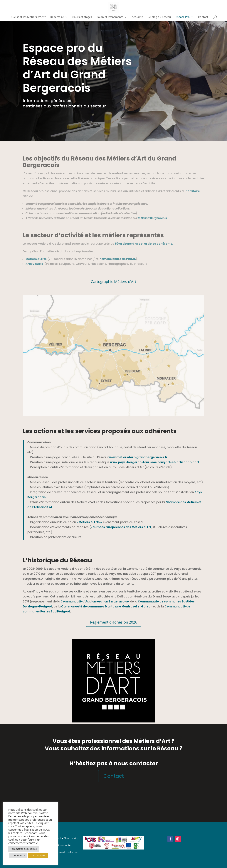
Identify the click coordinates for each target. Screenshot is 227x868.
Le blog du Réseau (159, 17)
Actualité (137, 17)
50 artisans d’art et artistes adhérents (144, 244)
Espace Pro (183, 17)
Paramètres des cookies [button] (24, 849)
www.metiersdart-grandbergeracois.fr (138, 457)
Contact (203, 17)
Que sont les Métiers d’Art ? (28, 17)
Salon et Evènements (110, 17)
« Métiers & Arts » (89, 522)
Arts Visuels (34, 264)
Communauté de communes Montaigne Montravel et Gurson (106, 606)
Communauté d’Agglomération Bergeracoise (94, 601)
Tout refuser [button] (18, 855)
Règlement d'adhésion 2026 (114, 622)
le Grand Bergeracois (152, 218)
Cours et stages (82, 17)
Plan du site (71, 838)
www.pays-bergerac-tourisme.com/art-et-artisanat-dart (155, 462)
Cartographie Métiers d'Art (113, 282)
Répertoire (57, 17)
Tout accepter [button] (38, 855)
